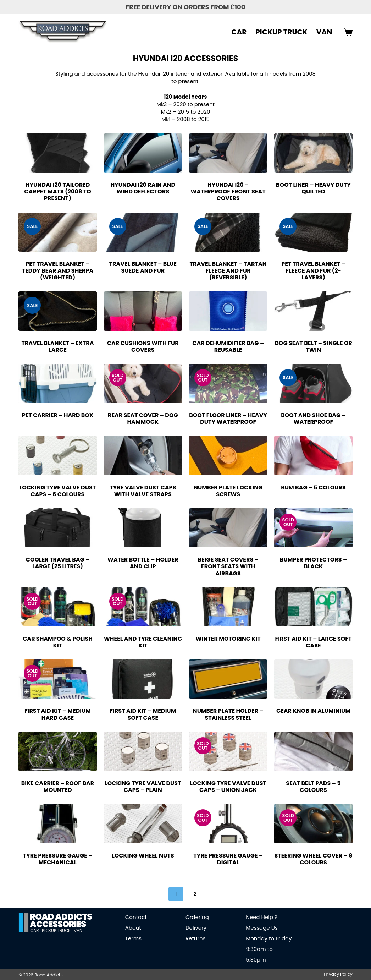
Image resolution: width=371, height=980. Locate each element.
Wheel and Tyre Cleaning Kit (143, 642)
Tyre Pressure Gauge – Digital (228, 859)
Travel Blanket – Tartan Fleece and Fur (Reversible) (228, 271)
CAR (239, 32)
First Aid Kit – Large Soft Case (313, 642)
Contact (136, 917)
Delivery (196, 928)
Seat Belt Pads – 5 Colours (313, 787)
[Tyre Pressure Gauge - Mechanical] (57, 823)
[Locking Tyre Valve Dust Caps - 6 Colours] (57, 455)
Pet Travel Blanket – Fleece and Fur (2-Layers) (313, 271)
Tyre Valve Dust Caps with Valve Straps (143, 491)
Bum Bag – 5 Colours (313, 488)
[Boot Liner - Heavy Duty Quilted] (313, 153)
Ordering (197, 917)
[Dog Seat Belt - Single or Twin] (313, 311)
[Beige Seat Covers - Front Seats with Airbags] (228, 528)
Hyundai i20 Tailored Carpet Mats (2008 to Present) (58, 191)
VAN (324, 32)
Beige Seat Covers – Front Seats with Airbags (228, 566)
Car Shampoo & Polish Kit (58, 642)
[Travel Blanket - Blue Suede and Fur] (143, 232)
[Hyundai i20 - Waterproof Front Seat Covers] (228, 153)
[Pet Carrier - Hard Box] (57, 383)
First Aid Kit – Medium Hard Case (58, 714)
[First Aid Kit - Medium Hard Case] (57, 679)
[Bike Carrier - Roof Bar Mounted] (57, 751)
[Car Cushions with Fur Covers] (143, 311)
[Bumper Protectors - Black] (313, 528)
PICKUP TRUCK (281, 32)
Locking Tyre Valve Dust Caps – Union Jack (228, 787)
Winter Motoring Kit (228, 639)
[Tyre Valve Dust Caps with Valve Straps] (143, 455)
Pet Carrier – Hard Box (58, 415)
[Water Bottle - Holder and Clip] (143, 528)
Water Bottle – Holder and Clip (143, 563)
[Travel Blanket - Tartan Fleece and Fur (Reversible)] (228, 232)
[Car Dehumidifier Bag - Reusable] (228, 311)
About (133, 928)
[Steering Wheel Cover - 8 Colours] (313, 823)
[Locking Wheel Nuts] (143, 823)
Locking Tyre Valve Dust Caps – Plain (143, 787)
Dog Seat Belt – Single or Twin (313, 346)
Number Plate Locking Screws (228, 491)
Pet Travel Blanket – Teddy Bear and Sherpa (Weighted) (58, 271)
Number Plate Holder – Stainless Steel (228, 714)
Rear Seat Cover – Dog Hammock (143, 418)
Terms (133, 938)
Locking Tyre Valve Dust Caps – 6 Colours (58, 491)
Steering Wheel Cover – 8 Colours (313, 859)
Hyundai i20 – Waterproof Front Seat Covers (228, 191)
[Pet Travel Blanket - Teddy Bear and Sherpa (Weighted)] (57, 232)
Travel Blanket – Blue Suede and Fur (143, 267)
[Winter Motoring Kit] (228, 607)
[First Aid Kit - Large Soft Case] (313, 607)
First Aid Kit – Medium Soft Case (143, 714)
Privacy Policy (338, 974)
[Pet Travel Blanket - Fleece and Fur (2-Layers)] (313, 232)
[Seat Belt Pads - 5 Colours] (313, 751)
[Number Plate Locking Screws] (228, 455)
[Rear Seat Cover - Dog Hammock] (143, 383)
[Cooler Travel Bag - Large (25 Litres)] (57, 528)
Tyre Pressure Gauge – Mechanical (58, 859)
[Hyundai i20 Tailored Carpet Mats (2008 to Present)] (57, 153)
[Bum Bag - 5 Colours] (313, 455)
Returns (196, 938)
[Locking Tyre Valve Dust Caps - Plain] (143, 751)
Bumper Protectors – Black (313, 563)
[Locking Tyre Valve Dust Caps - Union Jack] (228, 751)
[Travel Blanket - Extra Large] (57, 311)
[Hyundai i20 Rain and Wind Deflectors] (143, 153)
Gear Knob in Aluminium (313, 711)
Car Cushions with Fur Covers (143, 346)
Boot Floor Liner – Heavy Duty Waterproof (228, 418)
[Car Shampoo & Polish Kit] (57, 607)
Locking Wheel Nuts (143, 856)
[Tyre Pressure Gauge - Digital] (228, 823)
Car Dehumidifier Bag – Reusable (228, 346)
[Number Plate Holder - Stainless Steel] (228, 679)
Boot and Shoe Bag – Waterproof (313, 418)
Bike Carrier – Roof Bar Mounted (58, 787)
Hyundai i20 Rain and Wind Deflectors (143, 188)
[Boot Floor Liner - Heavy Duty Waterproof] (228, 383)
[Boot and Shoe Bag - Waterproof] (313, 383)
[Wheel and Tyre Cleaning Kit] (143, 607)
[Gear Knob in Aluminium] (313, 679)
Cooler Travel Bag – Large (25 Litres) (58, 563)
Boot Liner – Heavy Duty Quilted (313, 188)
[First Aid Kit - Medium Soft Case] (143, 679)
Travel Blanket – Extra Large (57, 346)
